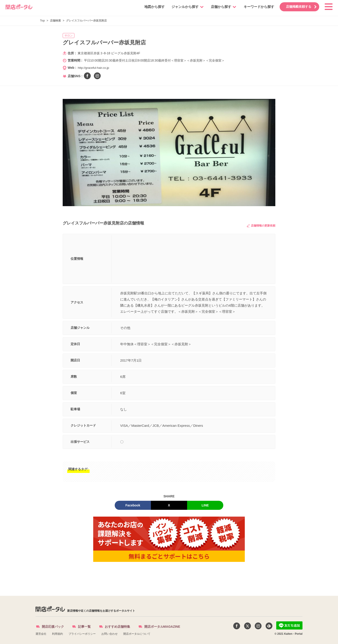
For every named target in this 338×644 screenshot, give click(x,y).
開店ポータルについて (137, 634)
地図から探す (152, 7)
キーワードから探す (256, 7)
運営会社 (41, 634)
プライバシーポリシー (82, 634)
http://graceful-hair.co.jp (94, 68)
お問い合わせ (109, 634)
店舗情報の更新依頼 (261, 226)
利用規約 (57, 634)
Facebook (133, 505)
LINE (205, 505)
